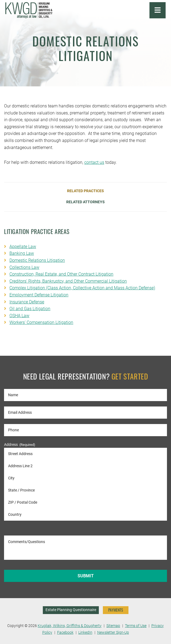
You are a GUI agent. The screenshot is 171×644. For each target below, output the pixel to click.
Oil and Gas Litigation (30, 309)
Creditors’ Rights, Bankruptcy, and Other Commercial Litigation (68, 281)
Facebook (65, 633)
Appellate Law (23, 247)
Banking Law (22, 253)
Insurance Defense (27, 302)
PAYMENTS (116, 610)
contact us (94, 162)
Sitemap (113, 626)
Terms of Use (136, 626)
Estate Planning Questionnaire (71, 610)
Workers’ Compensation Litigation (41, 322)
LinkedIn (85, 633)
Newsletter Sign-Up (113, 633)
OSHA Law (19, 316)
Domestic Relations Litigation (37, 260)
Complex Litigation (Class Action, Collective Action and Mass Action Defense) (82, 288)
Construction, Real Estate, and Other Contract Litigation (61, 274)
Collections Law (24, 267)
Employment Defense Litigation (39, 295)
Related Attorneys (85, 202)
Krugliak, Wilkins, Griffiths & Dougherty (70, 626)
